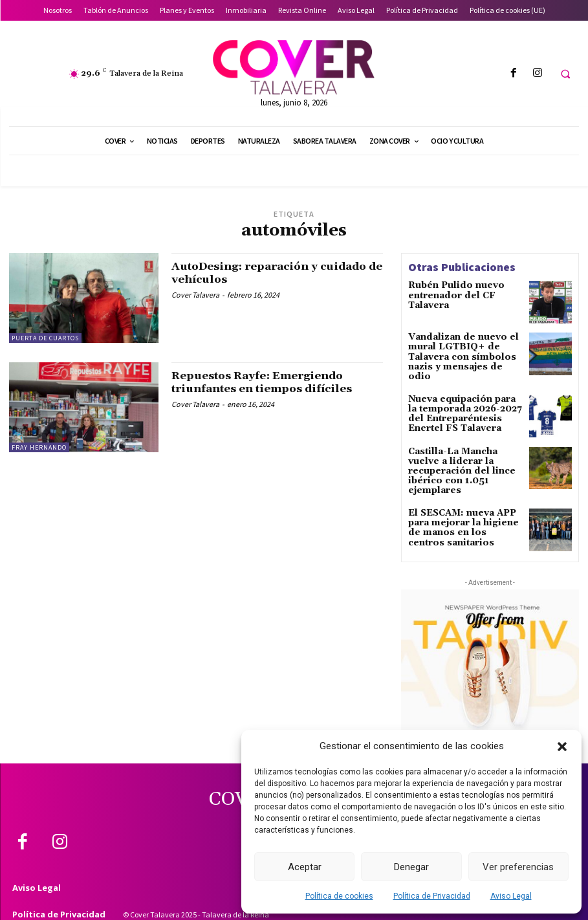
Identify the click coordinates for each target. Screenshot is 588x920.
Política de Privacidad (432, 896)
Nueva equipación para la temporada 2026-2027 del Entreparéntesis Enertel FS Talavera (463, 403)
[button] (562, 747)
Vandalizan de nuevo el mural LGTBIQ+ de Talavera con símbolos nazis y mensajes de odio (459, 351)
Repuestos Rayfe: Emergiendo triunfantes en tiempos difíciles (271, 382)
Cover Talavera (195, 295)
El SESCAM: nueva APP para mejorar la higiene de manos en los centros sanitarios (462, 508)
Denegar (411, 867)
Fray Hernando (39, 447)
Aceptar (305, 867)
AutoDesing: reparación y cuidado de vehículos (252, 273)
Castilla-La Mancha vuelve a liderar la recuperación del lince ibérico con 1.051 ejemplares (463, 456)
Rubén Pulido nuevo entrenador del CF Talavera (465, 290)
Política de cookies (339, 896)
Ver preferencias (518, 867)
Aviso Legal (511, 896)
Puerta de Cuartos (45, 338)
